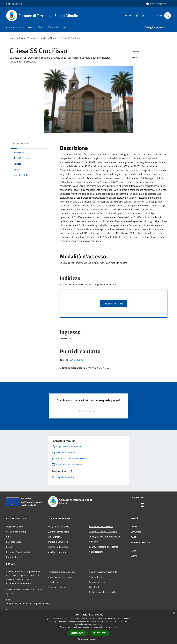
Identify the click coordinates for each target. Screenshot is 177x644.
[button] (89, 639)
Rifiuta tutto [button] (100, 633)
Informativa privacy (98, 582)
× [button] (174, 613)
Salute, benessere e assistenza (104, 547)
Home (12, 38)
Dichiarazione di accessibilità (103, 592)
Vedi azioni (138, 57)
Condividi (137, 52)
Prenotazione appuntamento (61, 572)
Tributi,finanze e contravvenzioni (105, 537)
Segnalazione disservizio (59, 577)
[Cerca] (168, 16)
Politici (9, 547)
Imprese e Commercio (58, 542)
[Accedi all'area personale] (157, 4)
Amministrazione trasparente (103, 572)
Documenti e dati (14, 557)
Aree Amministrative (16, 532)
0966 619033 (76, 360)
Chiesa (53, 38)
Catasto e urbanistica (58, 547)
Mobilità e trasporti (57, 552)
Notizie (134, 527)
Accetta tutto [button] (78, 633)
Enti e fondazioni (14, 542)
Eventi (134, 556)
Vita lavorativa (55, 537)
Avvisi (133, 537)
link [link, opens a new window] (115, 627)
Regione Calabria (14, 4)
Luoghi (43, 38)
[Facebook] (136, 16)
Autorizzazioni (96, 552)
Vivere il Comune (28, 38)
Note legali (94, 587)
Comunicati (136, 532)
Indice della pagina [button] (21, 143)
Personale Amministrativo (19, 552)
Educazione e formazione (101, 526)
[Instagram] (143, 16)
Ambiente (94, 542)
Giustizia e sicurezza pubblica (103, 532)
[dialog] (88, 627)
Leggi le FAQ (54, 582)
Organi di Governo (15, 527)
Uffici (9, 537)
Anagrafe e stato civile (58, 527)
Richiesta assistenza (57, 587)
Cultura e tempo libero (58, 532)
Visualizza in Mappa (114, 304)
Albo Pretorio (95, 577)
